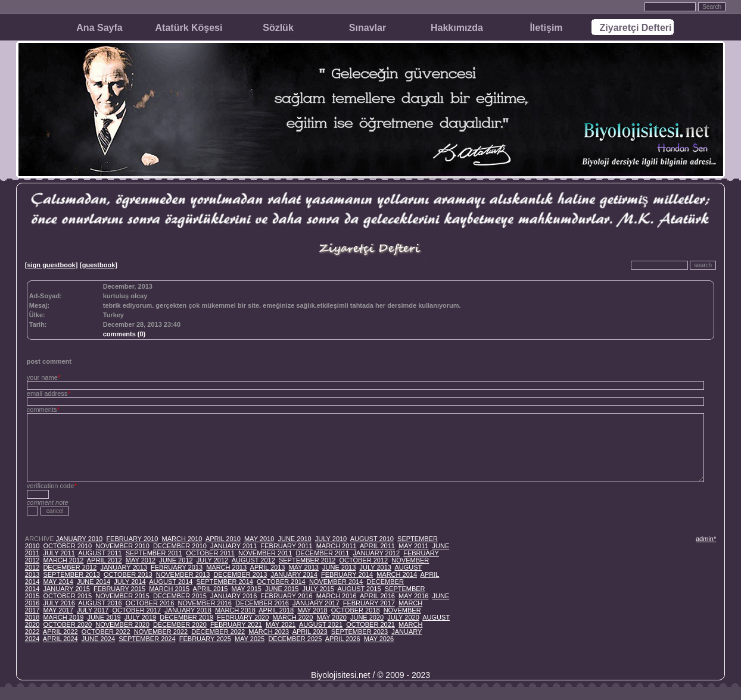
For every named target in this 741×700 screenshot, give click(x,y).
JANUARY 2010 (79, 539)
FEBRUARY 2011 (286, 546)
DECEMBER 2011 (323, 553)
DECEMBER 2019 (186, 617)
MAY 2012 (141, 560)
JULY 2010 (331, 539)
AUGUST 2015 (359, 589)
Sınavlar (368, 28)
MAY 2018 (312, 610)
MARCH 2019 (63, 617)
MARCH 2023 (269, 632)
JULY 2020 (403, 617)
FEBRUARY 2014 (347, 574)
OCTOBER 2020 (67, 624)
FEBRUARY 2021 (236, 624)
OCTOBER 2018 (356, 610)
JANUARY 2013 (123, 567)
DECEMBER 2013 (240, 574)
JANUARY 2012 (376, 553)
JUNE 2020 (367, 617)
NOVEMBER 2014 (336, 582)
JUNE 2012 (176, 560)
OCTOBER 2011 (210, 553)
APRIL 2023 (310, 632)
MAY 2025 (250, 639)
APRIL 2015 (211, 589)
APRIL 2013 (268, 567)
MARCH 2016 (337, 596)
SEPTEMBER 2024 (147, 639)
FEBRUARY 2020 (243, 617)
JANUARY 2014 (294, 574)
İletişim (546, 28)
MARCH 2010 (182, 539)
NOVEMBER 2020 (122, 624)
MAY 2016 (413, 596)
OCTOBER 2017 (136, 610)
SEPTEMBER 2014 (225, 582)
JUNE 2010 (294, 539)
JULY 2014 (130, 582)
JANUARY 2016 (233, 596)
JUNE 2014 (94, 582)
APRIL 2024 (60, 639)
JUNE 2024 (98, 639)
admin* (706, 539)
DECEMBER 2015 (180, 596)
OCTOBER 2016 (150, 603)
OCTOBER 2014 (281, 582)
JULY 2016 (59, 603)
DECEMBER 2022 (218, 632)
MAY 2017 (58, 610)
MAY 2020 (331, 617)
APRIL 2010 (223, 539)
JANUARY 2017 (316, 603)
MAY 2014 (58, 582)
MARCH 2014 (397, 574)
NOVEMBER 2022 (161, 632)
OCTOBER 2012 (363, 560)
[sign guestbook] (52, 265)
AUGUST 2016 (100, 603)
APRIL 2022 (60, 632)
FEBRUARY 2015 (119, 589)
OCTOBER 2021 (370, 624)
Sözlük (278, 28)
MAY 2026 (379, 639)
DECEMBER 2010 (180, 546)
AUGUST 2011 (100, 553)
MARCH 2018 (235, 610)
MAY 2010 (259, 539)
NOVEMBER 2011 (265, 553)
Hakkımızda (457, 28)
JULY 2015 (318, 589)
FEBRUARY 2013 (177, 567)
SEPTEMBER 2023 (359, 632)
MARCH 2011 (337, 546)
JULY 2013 (375, 567)
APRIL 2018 (276, 610)
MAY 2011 (413, 546)
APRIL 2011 (377, 546)
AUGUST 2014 (171, 582)
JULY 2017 (93, 610)
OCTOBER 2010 (67, 546)
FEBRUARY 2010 (132, 539)
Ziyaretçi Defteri (636, 28)
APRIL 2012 (105, 560)
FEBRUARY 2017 (369, 603)
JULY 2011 (59, 553)
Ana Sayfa (99, 28)
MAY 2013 (304, 567)
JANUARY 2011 (233, 546)
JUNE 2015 (282, 589)
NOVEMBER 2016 (205, 603)
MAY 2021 (281, 624)
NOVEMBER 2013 (183, 574)
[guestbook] (99, 265)
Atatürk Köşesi (189, 28)
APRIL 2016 (377, 596)
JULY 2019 (140, 617)
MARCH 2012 (63, 560)
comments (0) (124, 334)
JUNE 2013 (339, 567)
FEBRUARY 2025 (205, 639)
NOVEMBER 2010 (122, 546)
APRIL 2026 (343, 639)
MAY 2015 (247, 589)
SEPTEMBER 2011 (154, 553)
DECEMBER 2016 (262, 603)
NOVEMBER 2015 (122, 596)
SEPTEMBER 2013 (71, 574)
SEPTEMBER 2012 (307, 560)
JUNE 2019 (104, 617)
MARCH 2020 (292, 617)
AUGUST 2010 (372, 539)
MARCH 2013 (226, 567)
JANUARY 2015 (66, 589)
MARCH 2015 (169, 589)
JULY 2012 (212, 560)
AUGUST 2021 (321, 624)
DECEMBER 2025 (295, 639)
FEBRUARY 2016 (286, 596)
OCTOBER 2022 (106, 632)
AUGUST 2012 (253, 560)
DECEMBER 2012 (70, 567)
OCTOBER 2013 (128, 574)
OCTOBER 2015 (67, 596)
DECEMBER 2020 (180, 624)
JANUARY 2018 (188, 610)
